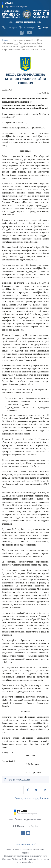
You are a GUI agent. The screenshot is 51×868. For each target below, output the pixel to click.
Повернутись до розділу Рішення (32, 798)
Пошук (45, 27)
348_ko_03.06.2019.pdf (19, 780)
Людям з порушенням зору (28, 22)
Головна (6, 40)
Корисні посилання (26, 844)
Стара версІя (30, 27)
